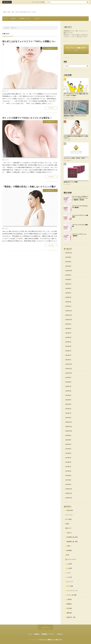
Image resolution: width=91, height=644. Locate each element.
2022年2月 (68, 409)
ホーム (6, 19)
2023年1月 (68, 360)
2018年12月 (69, 489)
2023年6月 (68, 337)
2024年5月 (68, 293)
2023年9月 (68, 324)
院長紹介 (14, 19)
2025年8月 (68, 257)
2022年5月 (68, 395)
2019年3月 (68, 475)
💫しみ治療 (69, 564)
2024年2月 (68, 302)
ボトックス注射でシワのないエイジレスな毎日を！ (27, 118)
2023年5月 (68, 342)
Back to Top (46, 628)
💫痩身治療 (69, 613)
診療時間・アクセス (25, 19)
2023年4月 (68, 346)
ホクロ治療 (68, 140)
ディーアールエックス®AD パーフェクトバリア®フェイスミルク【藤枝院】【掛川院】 (54, 2)
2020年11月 (69, 426)
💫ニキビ (67, 98)
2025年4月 (68, 262)
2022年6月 (68, 391)
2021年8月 (68, 418)
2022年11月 (69, 369)
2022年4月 (68, 400)
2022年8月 (68, 382)
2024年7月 (68, 284)
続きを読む (51, 108)
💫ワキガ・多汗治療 (71, 595)
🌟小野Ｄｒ (69, 546)
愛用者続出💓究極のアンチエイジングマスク (75, 116)
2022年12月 (69, 364)
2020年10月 (69, 431)
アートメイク (69, 515)
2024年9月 (68, 275)
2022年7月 (68, 386)
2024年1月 (68, 306)
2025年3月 (68, 266)
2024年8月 (68, 279)
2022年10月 (69, 373)
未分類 (67, 524)
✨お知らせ (37, 19)
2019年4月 (68, 471)
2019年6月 (68, 462)
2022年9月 (68, 377)
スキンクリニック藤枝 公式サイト (76, 49)
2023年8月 (68, 328)
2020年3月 (68, 444)
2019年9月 (68, 449)
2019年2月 (68, 480)
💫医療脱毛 (69, 604)
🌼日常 (67, 555)
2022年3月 (68, 404)
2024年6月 (68, 288)
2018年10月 (69, 498)
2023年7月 (68, 333)
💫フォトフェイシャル (71, 591)
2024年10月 (69, 271)
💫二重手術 (69, 599)
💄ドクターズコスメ (70, 118)
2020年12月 (69, 422)
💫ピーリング (69, 582)
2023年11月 (69, 315)
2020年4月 (68, 440)
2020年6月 (68, 435)
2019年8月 (68, 453)
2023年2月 (68, 355)
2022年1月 (68, 413)
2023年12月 (69, 311)
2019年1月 (68, 484)
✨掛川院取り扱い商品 (71, 537)
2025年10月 (69, 253)
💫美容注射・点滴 (70, 617)
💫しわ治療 (69, 568)
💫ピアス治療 (69, 586)
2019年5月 (68, 467)
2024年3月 (68, 297)
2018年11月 (69, 493)
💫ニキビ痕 (73, 98)
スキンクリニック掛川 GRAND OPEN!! (74, 158)
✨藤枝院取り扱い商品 (71, 542)
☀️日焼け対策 (69, 510)
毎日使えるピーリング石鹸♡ (71, 182)
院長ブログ (51, 48)
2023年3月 (68, 351)
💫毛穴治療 (69, 608)
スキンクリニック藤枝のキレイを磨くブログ (51, 640)
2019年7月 (68, 458)
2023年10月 (69, 320)
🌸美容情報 (69, 550)
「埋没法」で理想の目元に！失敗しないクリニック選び (29, 187)
